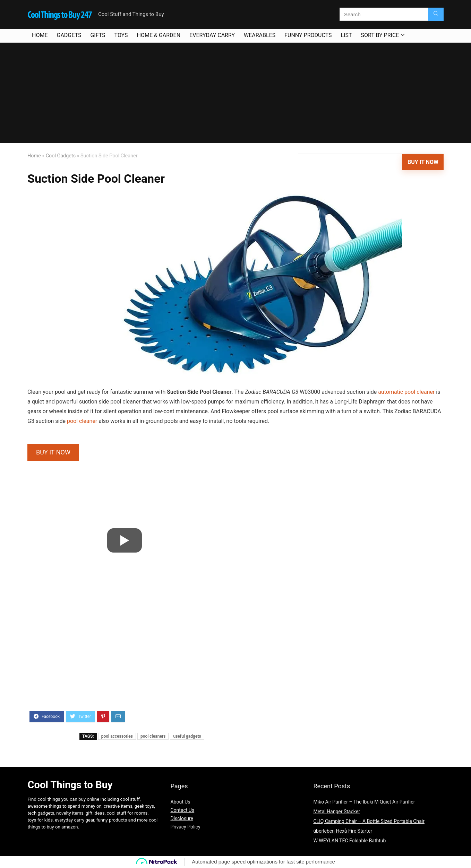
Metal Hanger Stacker (337, 811)
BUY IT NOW (53, 452)
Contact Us (182, 810)
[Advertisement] (235, 95)
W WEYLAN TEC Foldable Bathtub (349, 841)
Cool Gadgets (61, 156)
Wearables (260, 35)
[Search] (436, 14)
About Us (180, 802)
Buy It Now (423, 162)
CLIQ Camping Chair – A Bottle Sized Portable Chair (369, 821)
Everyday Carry (212, 35)
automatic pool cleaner (406, 392)
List (346, 35)
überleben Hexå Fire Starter (343, 831)
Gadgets (69, 35)
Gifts (98, 35)
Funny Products (308, 35)
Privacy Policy (185, 827)
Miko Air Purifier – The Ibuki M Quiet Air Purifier (364, 802)
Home (40, 35)
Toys (121, 35)
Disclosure (182, 818)
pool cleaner (82, 421)
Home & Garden (159, 35)
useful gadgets (187, 736)
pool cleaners (153, 736)
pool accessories (117, 736)
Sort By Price (380, 35)
